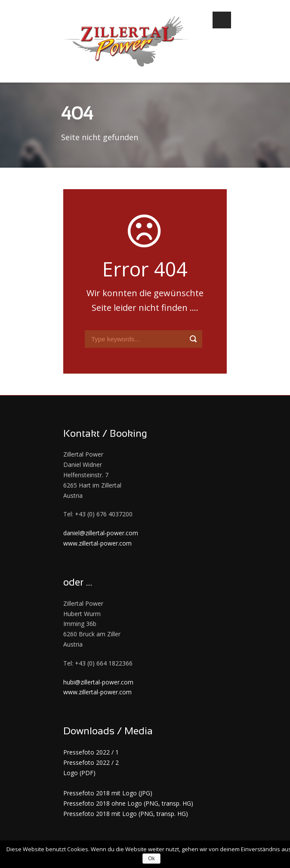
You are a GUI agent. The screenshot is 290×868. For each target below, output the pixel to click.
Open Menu (222, 20)
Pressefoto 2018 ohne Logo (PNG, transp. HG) (128, 803)
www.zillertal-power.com (97, 543)
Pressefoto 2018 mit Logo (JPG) (108, 793)
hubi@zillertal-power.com (98, 682)
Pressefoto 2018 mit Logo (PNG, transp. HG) (126, 814)
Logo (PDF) (79, 773)
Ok (151, 859)
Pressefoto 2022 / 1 (91, 752)
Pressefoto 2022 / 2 (91, 762)
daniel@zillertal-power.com (101, 533)
